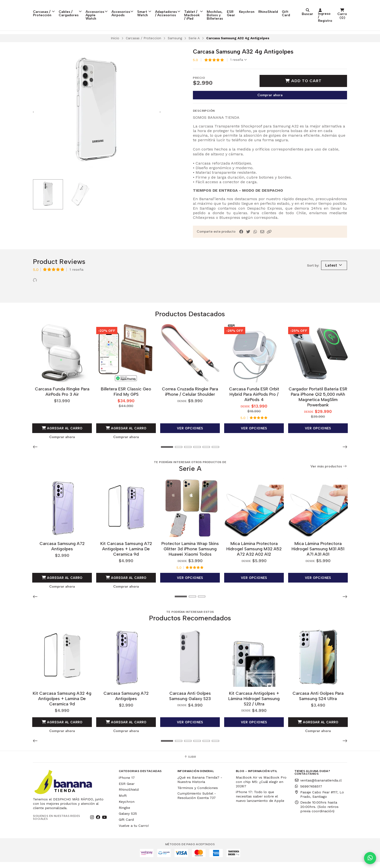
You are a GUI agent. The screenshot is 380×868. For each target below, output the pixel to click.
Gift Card (340, 9)
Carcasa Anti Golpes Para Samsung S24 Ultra (318, 702)
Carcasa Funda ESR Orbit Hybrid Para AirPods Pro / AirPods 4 (254, 403)
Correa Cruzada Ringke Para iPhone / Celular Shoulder (190, 400)
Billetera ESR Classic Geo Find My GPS (126, 400)
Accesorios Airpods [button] (139, 9)
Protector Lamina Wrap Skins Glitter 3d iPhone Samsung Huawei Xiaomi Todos (190, 556)
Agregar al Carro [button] (62, 437)
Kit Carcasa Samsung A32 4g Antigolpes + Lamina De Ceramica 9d (62, 705)
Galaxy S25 (128, 820)
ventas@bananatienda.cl (318, 786)
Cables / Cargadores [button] (76, 9)
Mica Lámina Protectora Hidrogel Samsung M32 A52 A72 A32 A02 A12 (254, 556)
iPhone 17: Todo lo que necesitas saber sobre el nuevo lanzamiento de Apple (260, 802)
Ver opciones (190, 437)
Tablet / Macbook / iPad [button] (225, 11)
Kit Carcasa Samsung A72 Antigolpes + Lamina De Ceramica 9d (126, 556)
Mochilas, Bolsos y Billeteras (258, 9)
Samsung (175, 48)
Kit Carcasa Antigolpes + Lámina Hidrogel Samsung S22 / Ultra (254, 705)
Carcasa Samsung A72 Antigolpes (62, 554)
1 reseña (238, 70)
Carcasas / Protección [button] (46, 9)
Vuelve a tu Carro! (134, 832)
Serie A (194, 48)
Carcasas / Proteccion (143, 48)
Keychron (301, 8)
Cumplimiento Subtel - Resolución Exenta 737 (197, 802)
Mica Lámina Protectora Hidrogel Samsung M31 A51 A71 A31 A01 (318, 556)
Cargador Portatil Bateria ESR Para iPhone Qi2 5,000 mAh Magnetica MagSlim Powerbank (318, 406)
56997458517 (308, 792)
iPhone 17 (127, 784)
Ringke (124, 814)
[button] (269, 242)
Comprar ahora (270, 105)
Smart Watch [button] (163, 9)
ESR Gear (283, 9)
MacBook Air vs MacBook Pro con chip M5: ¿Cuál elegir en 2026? (261, 788)
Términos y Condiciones (198, 794)
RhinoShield (323, 8)
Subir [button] (190, 763)
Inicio (115, 48)
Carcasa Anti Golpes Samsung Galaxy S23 (190, 702)
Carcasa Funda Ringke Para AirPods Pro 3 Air (62, 400)
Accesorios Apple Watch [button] (108, 9)
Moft (123, 802)
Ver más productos (329, 475)
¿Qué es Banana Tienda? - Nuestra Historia (200, 786)
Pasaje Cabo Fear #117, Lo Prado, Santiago (319, 800)
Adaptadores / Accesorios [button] (191, 9)
